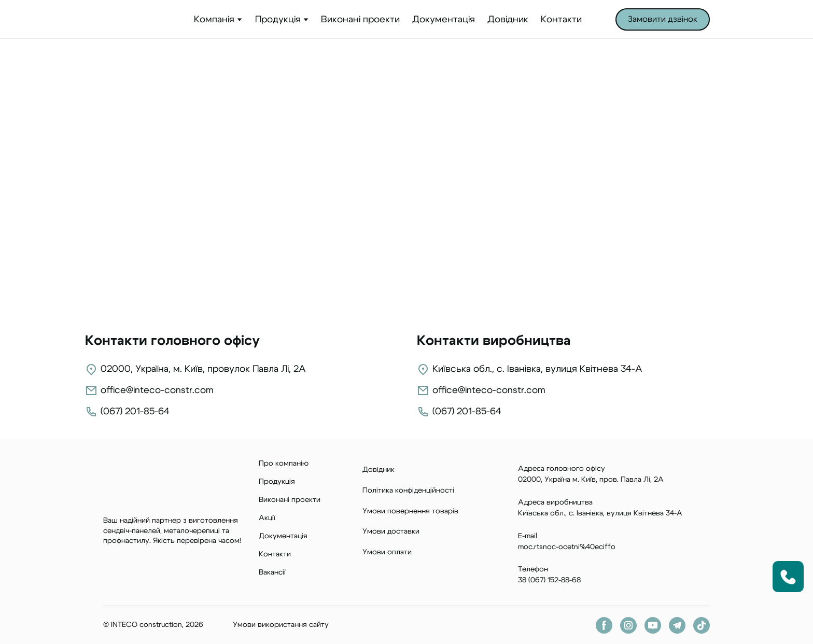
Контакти (561, 20)
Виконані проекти (360, 20)
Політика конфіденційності (408, 491)
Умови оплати (387, 552)
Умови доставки (391, 531)
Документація (444, 20)
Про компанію (284, 464)
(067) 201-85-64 (135, 412)
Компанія (214, 20)
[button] (663, 19)
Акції (267, 518)
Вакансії (272, 572)
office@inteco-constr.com (157, 390)
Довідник (508, 20)
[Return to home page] (133, 19)
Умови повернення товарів (410, 511)
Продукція (278, 20)
